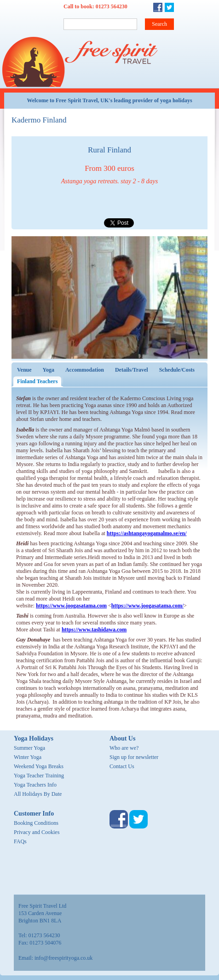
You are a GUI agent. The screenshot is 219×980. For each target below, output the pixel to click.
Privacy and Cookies (37, 832)
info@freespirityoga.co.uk (63, 958)
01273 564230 (112, 6)
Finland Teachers (40, 381)
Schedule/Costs (177, 370)
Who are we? (124, 748)
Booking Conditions (36, 823)
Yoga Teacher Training (39, 776)
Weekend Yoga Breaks (39, 766)
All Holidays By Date (38, 794)
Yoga (49, 370)
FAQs (20, 841)
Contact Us (122, 766)
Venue (24, 370)
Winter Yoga (28, 757)
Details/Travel (132, 370)
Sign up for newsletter (134, 757)
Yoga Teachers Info (35, 785)
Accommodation (85, 370)
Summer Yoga (29, 748)
